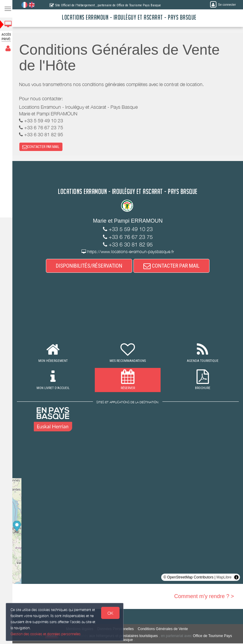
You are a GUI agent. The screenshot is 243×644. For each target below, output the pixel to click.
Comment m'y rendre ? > (204, 597)
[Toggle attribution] (236, 578)
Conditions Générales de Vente (165, 630)
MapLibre (224, 578)
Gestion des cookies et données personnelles (46, 634)
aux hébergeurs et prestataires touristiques (125, 636)
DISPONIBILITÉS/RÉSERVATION (91, 266)
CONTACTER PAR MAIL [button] (43, 147)
